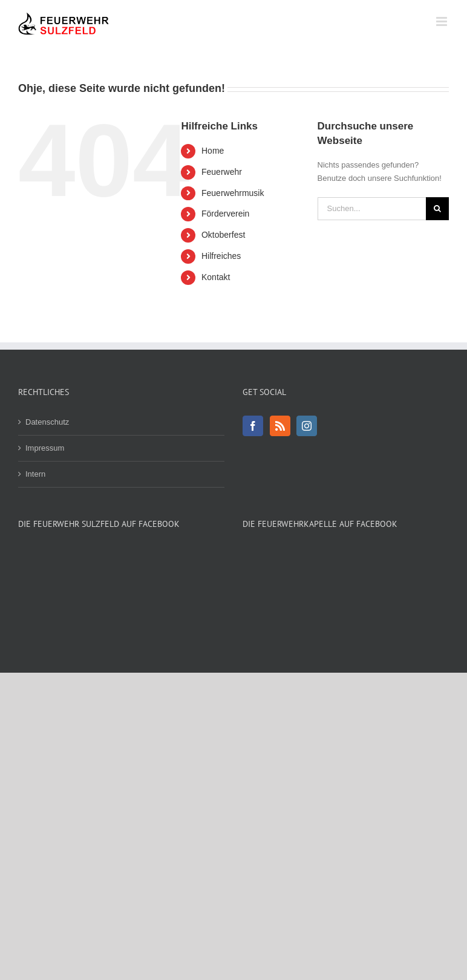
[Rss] (280, 426)
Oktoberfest (223, 235)
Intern (35, 474)
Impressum (45, 448)
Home (213, 151)
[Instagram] (307, 426)
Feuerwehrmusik (233, 193)
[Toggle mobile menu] (443, 21)
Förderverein (225, 214)
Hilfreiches (221, 256)
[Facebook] (253, 426)
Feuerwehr (222, 172)
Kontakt (216, 277)
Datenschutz (47, 422)
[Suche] (437, 209)
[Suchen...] (372, 209)
